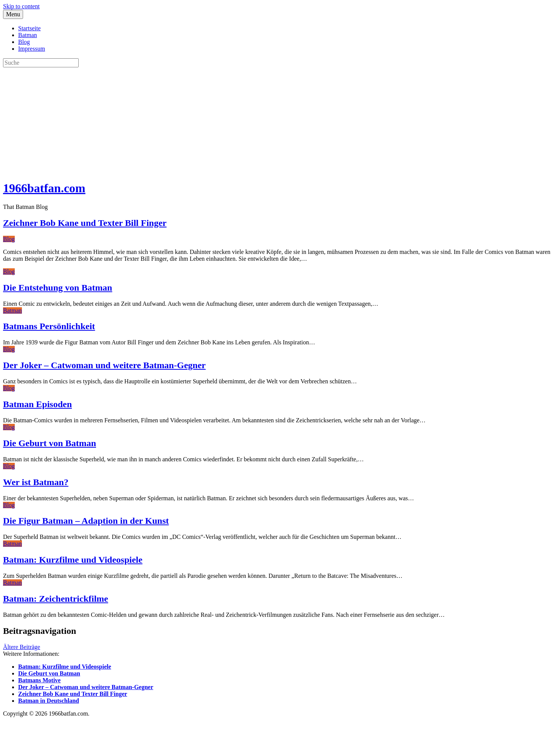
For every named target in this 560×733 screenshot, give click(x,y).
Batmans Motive (39, 680)
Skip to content (21, 6)
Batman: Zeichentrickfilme (56, 599)
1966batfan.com (44, 188)
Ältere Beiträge (22, 647)
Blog (24, 42)
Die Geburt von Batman (50, 443)
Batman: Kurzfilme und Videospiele (73, 560)
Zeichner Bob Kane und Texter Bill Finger (85, 223)
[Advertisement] (230, 120)
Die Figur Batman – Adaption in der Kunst (86, 521)
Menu (13, 14)
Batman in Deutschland (49, 701)
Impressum (32, 49)
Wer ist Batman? (36, 482)
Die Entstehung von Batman (58, 288)
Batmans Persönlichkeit (49, 326)
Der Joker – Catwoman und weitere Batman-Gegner (104, 365)
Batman (28, 35)
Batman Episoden (37, 404)
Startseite (29, 28)
